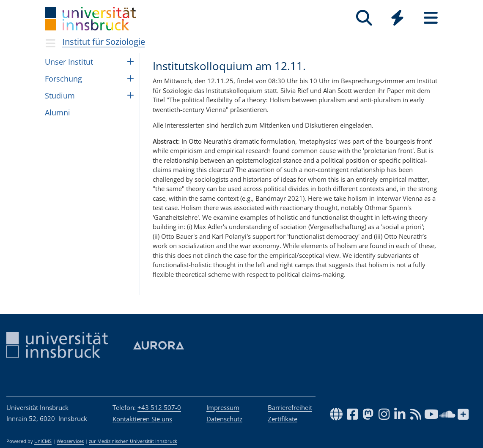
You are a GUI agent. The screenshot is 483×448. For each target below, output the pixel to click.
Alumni (58, 112)
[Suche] (364, 18)
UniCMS (43, 441)
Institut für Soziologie (104, 42)
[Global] (397, 19)
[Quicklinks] (397, 18)
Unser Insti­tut (69, 62)
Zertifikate (283, 419)
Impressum (223, 407)
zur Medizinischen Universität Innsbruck (133, 441)
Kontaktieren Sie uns (142, 419)
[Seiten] (431, 18)
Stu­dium (60, 96)
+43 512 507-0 (159, 407)
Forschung (63, 79)
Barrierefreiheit (290, 407)
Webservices (70, 441)
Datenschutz (224, 419)
